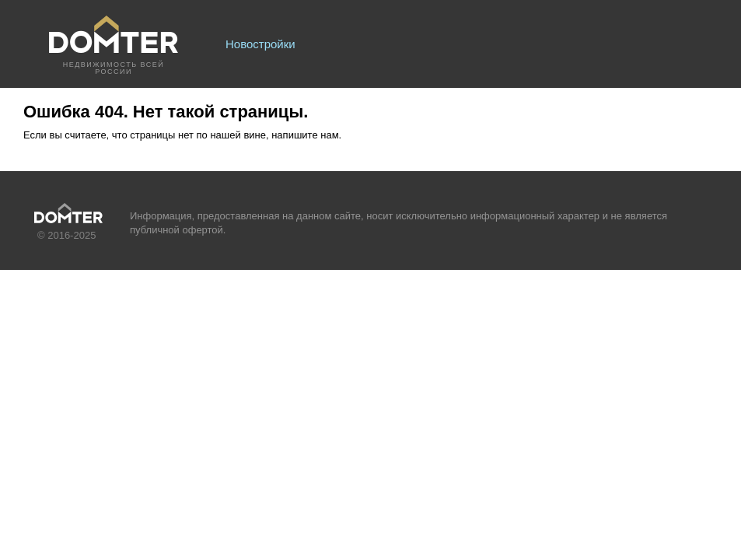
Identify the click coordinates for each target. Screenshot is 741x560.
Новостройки (260, 44)
